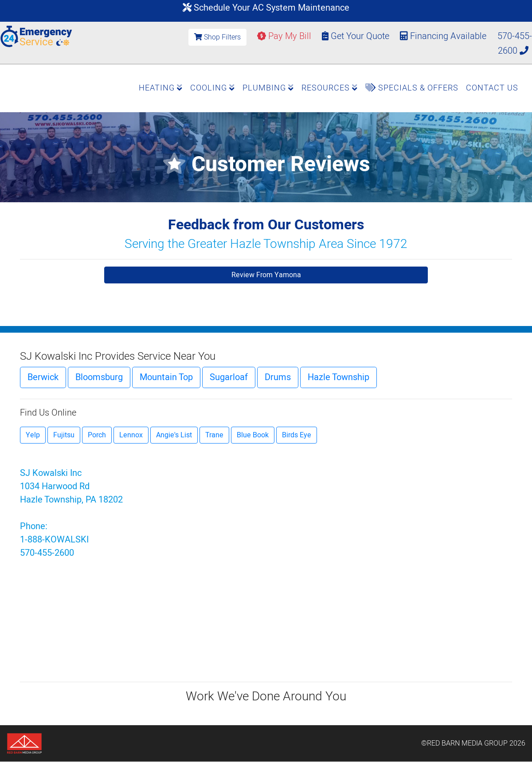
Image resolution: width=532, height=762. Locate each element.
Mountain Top (166, 377)
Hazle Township (338, 377)
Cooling (213, 88)
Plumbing (268, 88)
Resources (330, 88)
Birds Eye (297, 435)
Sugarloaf (229, 377)
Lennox (131, 435)
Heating (161, 88)
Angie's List (174, 435)
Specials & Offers (412, 88)
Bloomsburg (99, 377)
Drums (278, 377)
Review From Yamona (266, 275)
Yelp (33, 435)
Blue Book (253, 435)
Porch (97, 435)
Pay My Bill (284, 36)
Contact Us (492, 88)
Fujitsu (64, 435)
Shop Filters (217, 37)
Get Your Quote (356, 36)
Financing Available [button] (444, 36)
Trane (214, 435)
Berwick (43, 377)
